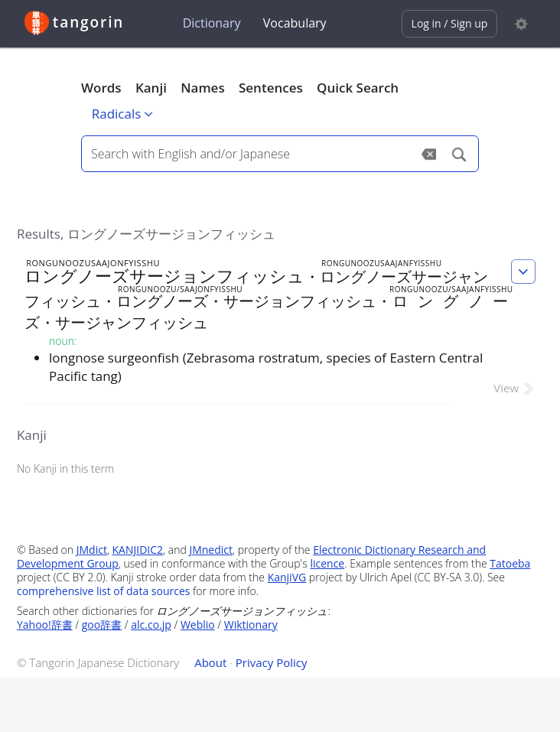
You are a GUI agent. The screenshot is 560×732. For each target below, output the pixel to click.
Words (101, 88)
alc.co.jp (151, 625)
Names (202, 88)
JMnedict (211, 550)
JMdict (92, 550)
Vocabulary (295, 23)
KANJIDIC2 (138, 550)
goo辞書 (102, 625)
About (210, 662)
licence (327, 563)
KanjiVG (287, 577)
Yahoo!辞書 (45, 625)
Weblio (198, 625)
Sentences (271, 88)
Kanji (151, 88)
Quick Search (358, 88)
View (514, 388)
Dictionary (212, 23)
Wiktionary (251, 625)
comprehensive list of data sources (104, 591)
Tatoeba (510, 563)
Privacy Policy (272, 662)
